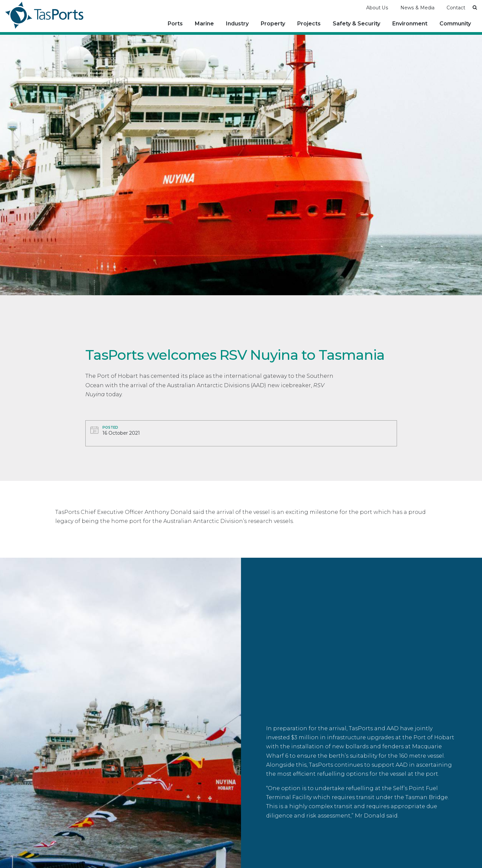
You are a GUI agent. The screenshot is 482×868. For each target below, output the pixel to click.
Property (273, 23)
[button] (475, 7)
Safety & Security (356, 23)
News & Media (417, 7)
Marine (204, 23)
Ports (175, 23)
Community (455, 23)
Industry (237, 23)
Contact (456, 7)
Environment (410, 23)
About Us (377, 7)
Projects (309, 23)
